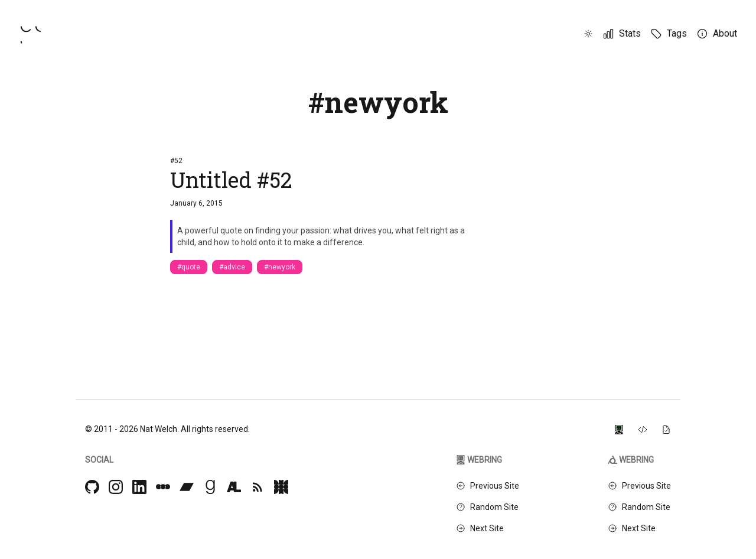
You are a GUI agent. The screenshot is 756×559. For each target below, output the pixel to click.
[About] (717, 34)
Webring (479, 460)
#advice (232, 267)
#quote (189, 267)
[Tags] (669, 34)
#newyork (280, 267)
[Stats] (622, 34)
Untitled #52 (231, 180)
